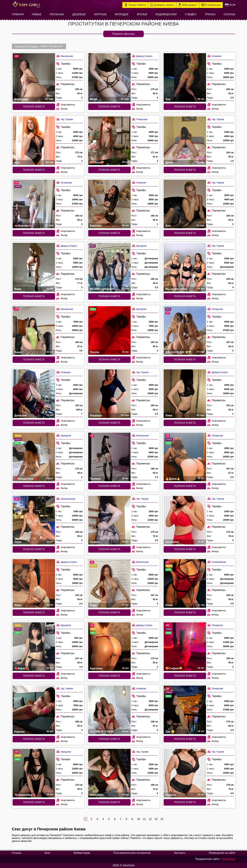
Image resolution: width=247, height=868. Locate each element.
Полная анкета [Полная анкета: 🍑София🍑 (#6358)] (185, 676)
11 (144, 819)
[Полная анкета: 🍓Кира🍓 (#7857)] (34, 647)
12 (150, 819)
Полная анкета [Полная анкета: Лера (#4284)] (34, 549)
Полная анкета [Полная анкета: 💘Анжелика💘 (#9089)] (34, 802)
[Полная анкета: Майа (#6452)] (109, 78)
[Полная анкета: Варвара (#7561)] (109, 394)
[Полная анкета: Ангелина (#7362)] (185, 520)
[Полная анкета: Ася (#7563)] (34, 141)
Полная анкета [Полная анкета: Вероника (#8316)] (34, 107)
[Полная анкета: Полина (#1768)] (109, 457)
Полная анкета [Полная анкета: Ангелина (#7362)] (185, 549)
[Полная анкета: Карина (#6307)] (34, 710)
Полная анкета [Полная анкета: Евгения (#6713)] (109, 233)
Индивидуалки (166, 14)
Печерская (139, 119)
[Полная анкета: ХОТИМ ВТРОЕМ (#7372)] (109, 710)
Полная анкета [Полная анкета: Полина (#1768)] (109, 486)
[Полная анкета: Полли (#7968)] (109, 330)
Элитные (100, 14)
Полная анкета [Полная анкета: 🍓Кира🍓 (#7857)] (34, 676)
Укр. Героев (64, 119)
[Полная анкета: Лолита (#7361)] (185, 773)
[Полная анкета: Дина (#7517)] (185, 141)
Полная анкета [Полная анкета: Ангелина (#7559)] (109, 802)
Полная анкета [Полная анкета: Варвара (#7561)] (109, 423)
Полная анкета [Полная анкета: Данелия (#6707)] (34, 423)
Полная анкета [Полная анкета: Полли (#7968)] (109, 360)
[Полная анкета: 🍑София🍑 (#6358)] (185, 647)
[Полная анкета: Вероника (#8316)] (34, 78)
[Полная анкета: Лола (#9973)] (185, 583)
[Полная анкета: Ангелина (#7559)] (109, 773)
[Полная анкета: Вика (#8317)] (34, 330)
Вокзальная (64, 56)
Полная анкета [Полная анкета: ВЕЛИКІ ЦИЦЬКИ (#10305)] (109, 296)
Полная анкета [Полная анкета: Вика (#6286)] (34, 296)
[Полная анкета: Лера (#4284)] (34, 520)
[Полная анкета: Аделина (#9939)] (109, 647)
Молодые (122, 14)
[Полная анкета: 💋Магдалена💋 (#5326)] (34, 457)
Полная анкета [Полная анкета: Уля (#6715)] (185, 107)
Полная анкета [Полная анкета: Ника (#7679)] (34, 613)
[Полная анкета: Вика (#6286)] (34, 267)
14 (162, 819)
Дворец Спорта (142, 56)
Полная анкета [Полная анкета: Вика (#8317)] (34, 360)
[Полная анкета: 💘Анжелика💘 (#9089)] (34, 773)
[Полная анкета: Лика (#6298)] (185, 394)
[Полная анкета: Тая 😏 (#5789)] (185, 710)
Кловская (214, 56)
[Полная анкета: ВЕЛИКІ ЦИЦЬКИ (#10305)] (109, 267)
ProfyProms (228, 859)
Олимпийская (216, 562)
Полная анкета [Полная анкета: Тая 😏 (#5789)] (185, 739)
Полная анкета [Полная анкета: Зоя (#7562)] (185, 233)
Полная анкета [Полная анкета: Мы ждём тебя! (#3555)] (185, 296)
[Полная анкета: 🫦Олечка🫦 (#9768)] (34, 204)
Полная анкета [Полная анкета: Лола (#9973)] (185, 613)
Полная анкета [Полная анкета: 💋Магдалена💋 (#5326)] (34, 486)
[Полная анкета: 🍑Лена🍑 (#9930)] (109, 141)
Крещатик (139, 246)
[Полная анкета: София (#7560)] (109, 520)
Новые (37, 14)
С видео (191, 14)
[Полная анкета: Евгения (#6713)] (109, 204)
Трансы (210, 14)
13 (156, 819)
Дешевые (79, 14)
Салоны (229, 14)
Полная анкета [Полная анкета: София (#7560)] (109, 549)
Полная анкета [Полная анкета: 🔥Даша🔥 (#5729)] (185, 486)
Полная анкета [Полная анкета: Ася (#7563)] (34, 170)
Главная (18, 14)
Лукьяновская (65, 499)
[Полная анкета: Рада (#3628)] (109, 583)
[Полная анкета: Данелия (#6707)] (34, 394)
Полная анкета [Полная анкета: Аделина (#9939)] (109, 676)
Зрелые (142, 14)
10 (138, 819)
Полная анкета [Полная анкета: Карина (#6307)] (34, 739)
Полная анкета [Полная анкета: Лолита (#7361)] (185, 802)
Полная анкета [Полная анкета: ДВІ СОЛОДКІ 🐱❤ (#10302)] (185, 360)
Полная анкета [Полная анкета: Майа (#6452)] (109, 107)
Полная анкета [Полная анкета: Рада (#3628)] (109, 613)
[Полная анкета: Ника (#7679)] (34, 583)
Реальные (57, 14)
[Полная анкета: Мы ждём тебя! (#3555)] (185, 267)
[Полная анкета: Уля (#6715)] (185, 78)
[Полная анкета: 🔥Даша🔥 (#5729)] (185, 457)
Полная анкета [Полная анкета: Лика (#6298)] (185, 423)
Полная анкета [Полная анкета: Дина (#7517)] (185, 170)
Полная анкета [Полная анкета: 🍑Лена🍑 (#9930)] (109, 170)
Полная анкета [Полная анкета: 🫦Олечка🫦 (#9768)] (34, 233)
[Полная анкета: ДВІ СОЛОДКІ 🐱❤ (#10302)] (185, 330)
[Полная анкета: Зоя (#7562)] (185, 204)
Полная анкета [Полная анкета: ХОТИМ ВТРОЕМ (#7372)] (109, 739)
